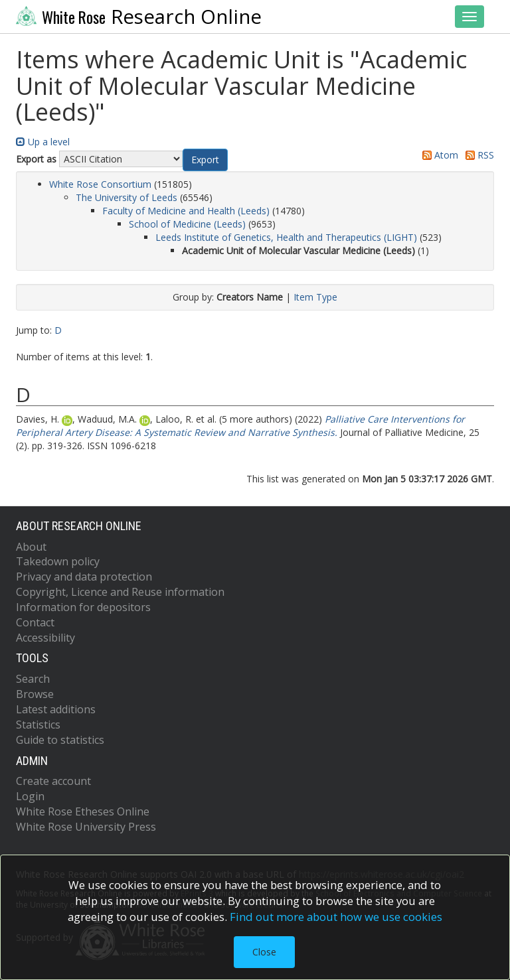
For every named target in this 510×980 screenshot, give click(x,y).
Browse (35, 694)
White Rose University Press (86, 827)
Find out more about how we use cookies (336, 917)
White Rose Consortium (100, 184)
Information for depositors (83, 607)
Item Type (315, 297)
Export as (36, 159)
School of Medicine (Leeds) (187, 224)
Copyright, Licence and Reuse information (120, 592)
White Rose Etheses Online (83, 811)
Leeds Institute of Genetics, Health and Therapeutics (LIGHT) (286, 237)
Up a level (43, 142)
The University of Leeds (127, 197)
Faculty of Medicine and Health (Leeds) (186, 211)
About (31, 547)
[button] (205, 160)
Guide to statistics (60, 740)
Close (264, 952)
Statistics (38, 725)
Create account (53, 781)
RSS (477, 155)
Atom (438, 155)
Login (30, 796)
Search (33, 679)
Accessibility (45, 638)
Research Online (139, 17)
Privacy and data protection (84, 577)
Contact (35, 622)
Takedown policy (58, 561)
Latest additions (56, 709)
